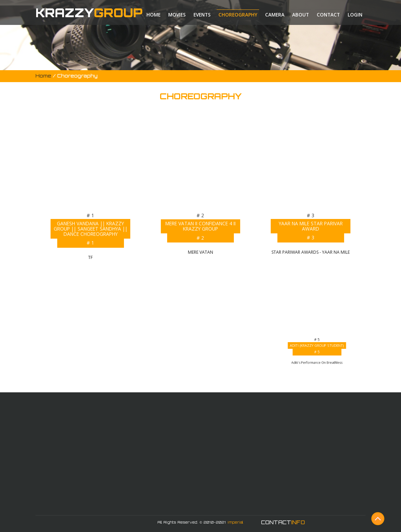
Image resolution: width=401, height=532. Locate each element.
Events (202, 15)
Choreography (238, 15)
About (301, 15)
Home (153, 15)
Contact (328, 15)
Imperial (236, 522)
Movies (177, 15)
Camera (275, 15)
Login (355, 15)
